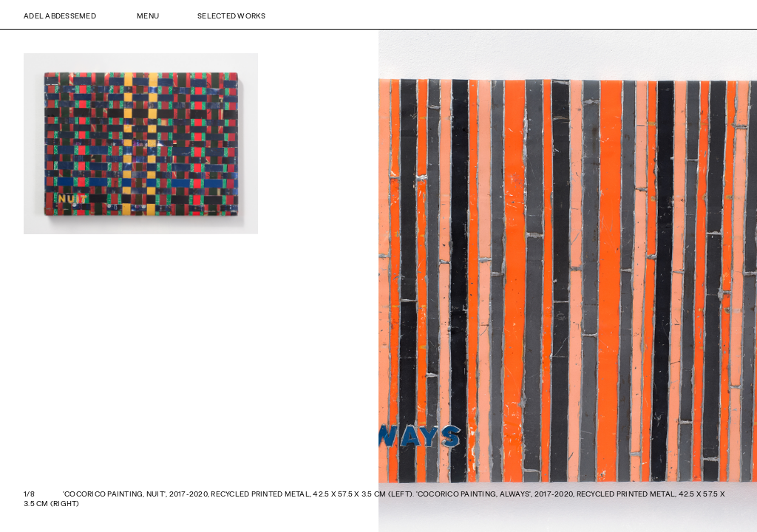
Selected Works (232, 16)
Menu (148, 16)
